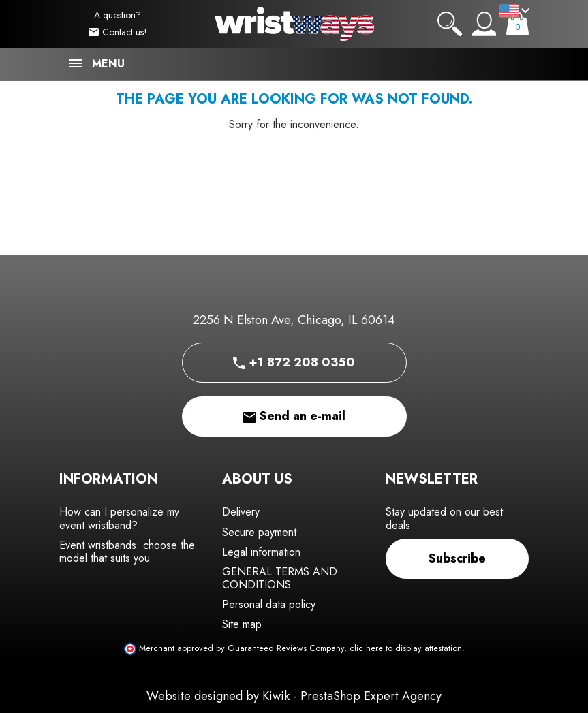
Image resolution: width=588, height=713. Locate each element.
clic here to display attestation (406, 648)
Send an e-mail (294, 416)
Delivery (241, 512)
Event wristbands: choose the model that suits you (127, 552)
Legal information (261, 552)
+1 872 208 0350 (294, 362)
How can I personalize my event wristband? (119, 518)
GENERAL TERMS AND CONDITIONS (280, 578)
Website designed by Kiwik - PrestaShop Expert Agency (294, 696)
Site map (242, 624)
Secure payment (259, 532)
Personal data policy (269, 604)
